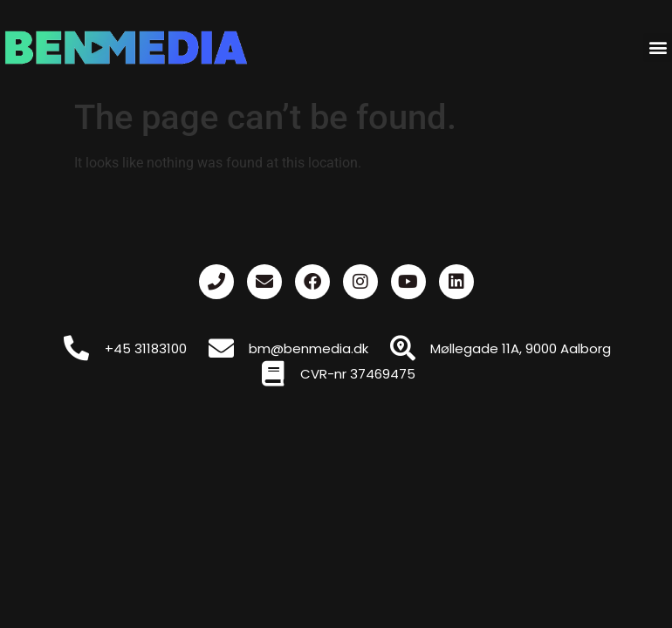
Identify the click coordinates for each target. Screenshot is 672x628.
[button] (658, 48)
